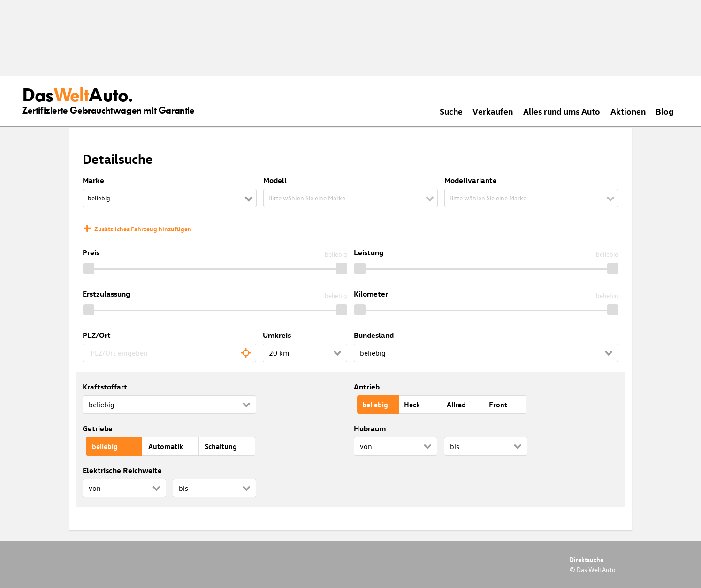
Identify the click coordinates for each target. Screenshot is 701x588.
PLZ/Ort (97, 335)
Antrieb (367, 387)
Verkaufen (493, 111)
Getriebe (98, 428)
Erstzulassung (106, 294)
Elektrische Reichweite (122, 470)
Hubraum (370, 428)
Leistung (369, 252)
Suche (451, 111)
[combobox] (169, 353)
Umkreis (277, 335)
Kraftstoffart (105, 387)
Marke (93, 180)
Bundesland (374, 335)
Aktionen (628, 111)
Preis (91, 252)
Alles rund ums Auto (562, 111)
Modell (275, 180)
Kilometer (371, 294)
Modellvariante (471, 180)
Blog (665, 111)
